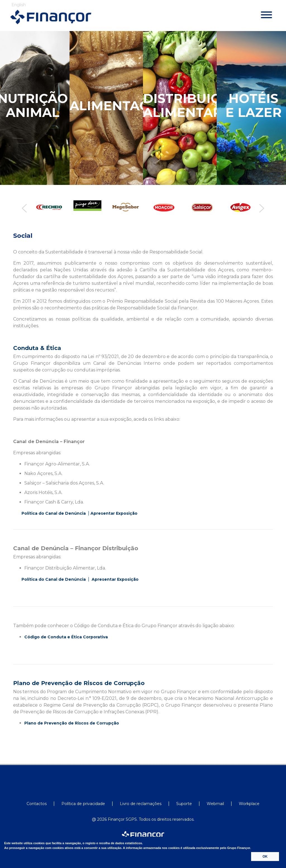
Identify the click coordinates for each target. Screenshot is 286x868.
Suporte (184, 804)
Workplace (249, 804)
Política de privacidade (83, 804)
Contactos (37, 804)
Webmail (215, 804)
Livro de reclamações (141, 804)
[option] (48, 207)
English (19, 5)
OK (265, 857)
